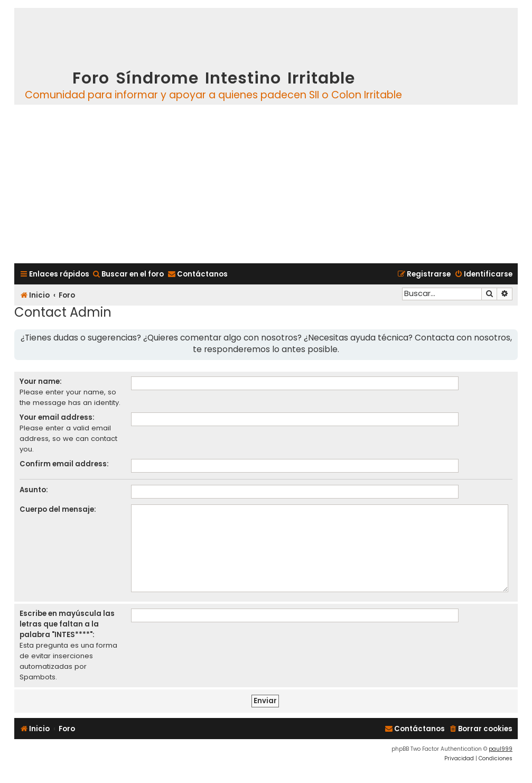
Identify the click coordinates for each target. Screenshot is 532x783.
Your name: (41, 381)
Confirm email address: (64, 464)
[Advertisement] (266, 184)
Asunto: (34, 490)
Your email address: (57, 417)
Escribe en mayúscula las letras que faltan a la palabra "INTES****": (67, 624)
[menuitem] (128, 274)
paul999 (501, 749)
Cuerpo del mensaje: (58, 509)
